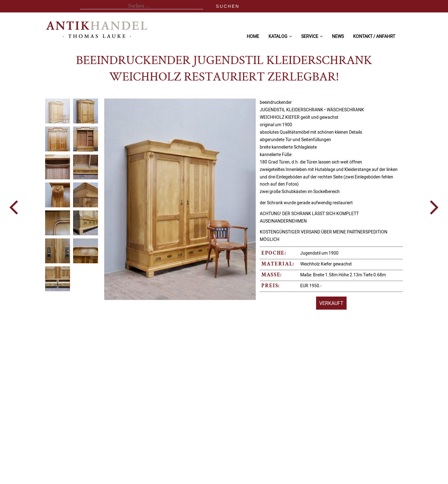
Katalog (278, 36)
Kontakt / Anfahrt (374, 36)
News (338, 36)
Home (253, 36)
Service (310, 36)
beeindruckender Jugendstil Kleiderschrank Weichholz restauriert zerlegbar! (224, 69)
